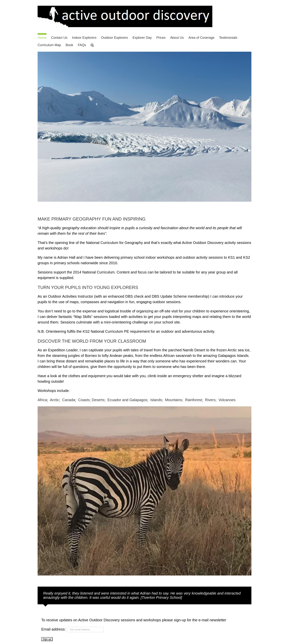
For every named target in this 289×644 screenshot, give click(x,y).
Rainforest (193, 400)
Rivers (210, 400)
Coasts (84, 400)
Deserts (98, 400)
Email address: (54, 629)
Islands (156, 400)
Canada (69, 400)
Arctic (55, 400)
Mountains (174, 400)
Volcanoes (227, 400)
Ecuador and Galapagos (127, 400)
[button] (92, 44)
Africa (42, 400)
